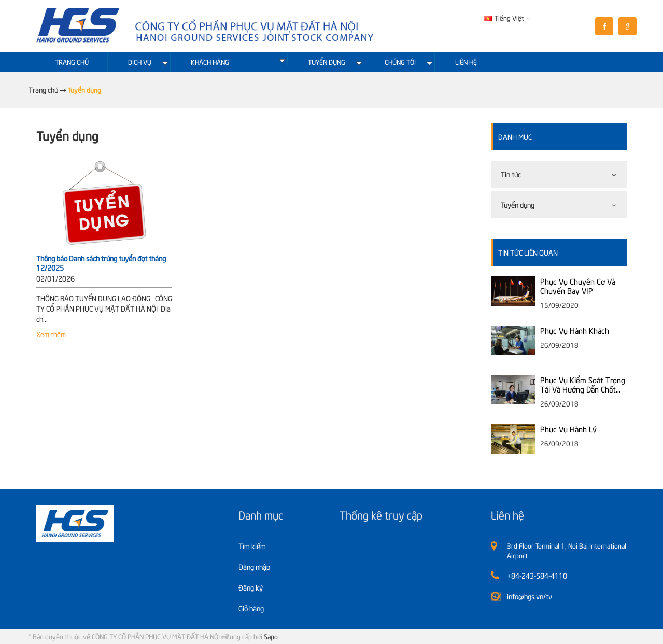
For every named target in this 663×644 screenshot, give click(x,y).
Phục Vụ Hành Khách (575, 330)
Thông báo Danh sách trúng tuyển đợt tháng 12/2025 (101, 263)
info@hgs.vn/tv (530, 596)
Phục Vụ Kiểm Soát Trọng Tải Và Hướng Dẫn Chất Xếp (583, 384)
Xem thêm (51, 334)
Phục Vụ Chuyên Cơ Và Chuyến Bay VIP (578, 286)
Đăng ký (251, 587)
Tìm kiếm (252, 546)
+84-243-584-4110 (537, 575)
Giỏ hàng (251, 608)
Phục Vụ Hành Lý (568, 429)
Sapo (271, 636)
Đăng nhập (254, 566)
